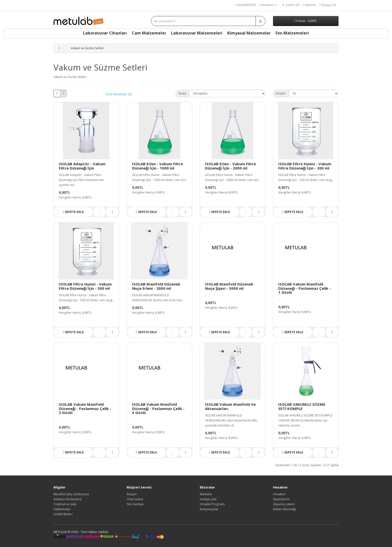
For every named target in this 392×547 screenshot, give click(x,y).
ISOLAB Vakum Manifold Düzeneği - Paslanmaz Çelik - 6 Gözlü (158, 408)
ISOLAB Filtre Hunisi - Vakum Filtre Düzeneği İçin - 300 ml (305, 166)
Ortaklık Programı (212, 504)
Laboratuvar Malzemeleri (197, 33)
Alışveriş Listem (284, 504)
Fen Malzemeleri (292, 33)
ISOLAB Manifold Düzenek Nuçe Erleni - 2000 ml (156, 286)
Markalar (206, 494)
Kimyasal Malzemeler (249, 33)
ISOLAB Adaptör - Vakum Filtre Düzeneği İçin (82, 166)
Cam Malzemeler (149, 33)
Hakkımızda (62, 509)
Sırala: (182, 93)
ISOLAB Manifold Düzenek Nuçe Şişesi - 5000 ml (229, 286)
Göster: (281, 93)
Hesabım (279, 494)
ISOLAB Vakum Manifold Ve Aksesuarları (230, 406)
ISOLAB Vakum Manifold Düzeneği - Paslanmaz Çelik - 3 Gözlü (85, 408)
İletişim (132, 494)
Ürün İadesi (135, 499)
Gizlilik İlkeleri (63, 514)
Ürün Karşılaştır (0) (118, 94)
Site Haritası (135, 504)
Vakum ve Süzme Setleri (87, 48)
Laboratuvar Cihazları (105, 33)
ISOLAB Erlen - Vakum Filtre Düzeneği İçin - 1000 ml (157, 166)
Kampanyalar (209, 509)
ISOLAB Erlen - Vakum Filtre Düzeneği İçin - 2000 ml (230, 166)
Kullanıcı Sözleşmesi (67, 499)
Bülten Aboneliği (285, 509)
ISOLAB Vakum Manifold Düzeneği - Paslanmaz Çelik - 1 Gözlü (304, 288)
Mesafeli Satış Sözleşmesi (71, 494)
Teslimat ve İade (65, 504)
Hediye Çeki (208, 499)
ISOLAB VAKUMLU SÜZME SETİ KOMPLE (302, 406)
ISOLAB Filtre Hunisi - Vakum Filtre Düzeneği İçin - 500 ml (85, 286)
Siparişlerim (281, 499)
